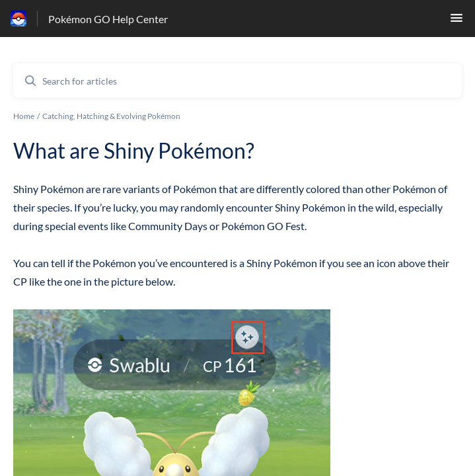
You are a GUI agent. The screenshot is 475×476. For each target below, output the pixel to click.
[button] (457, 21)
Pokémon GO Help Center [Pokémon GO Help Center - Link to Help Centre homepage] (108, 19)
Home (24, 116)
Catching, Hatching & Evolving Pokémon (111, 116)
